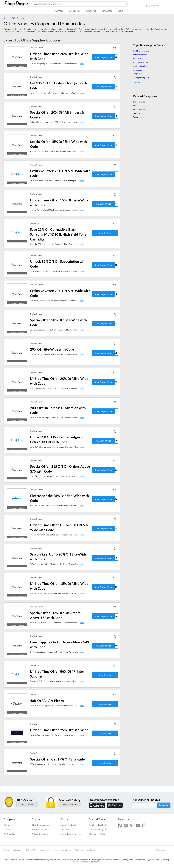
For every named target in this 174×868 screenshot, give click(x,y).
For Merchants (10, 834)
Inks (135, 106)
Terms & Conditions (63, 850)
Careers (7, 829)
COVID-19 (31, 850)
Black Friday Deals (98, 825)
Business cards (139, 102)
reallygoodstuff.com (141, 66)
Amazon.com (138, 70)
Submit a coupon (40, 829)
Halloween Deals (97, 834)
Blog (120, 11)
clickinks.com (138, 59)
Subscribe (164, 805)
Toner (136, 117)
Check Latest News (70, 805)
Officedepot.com (140, 55)
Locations (65, 829)
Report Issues (27, 805)
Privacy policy (45, 850)
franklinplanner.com (141, 51)
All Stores (91, 11)
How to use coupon (41, 825)
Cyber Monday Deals (99, 829)
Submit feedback (40, 834)
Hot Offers (57, 11)
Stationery (137, 113)
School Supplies (139, 110)
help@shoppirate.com (71, 834)
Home (7, 18)
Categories (75, 11)
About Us (79, 850)
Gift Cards (107, 11)
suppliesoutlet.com (141, 62)
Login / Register (151, 5)
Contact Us (91, 850)
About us (8, 825)
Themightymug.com (141, 78)
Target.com (138, 74)
